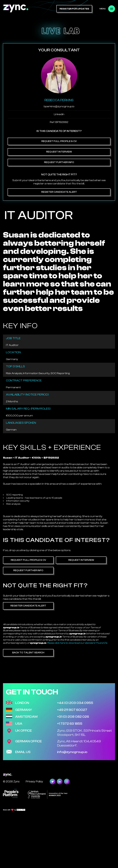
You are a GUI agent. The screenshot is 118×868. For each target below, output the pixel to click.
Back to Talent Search (28, 653)
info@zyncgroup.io (72, 752)
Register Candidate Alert (59, 192)
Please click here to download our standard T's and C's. (77, 643)
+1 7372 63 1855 (70, 724)
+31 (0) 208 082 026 (73, 717)
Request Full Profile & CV (59, 141)
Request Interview (59, 152)
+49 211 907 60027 (72, 710)
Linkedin (59, 114)
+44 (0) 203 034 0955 (75, 703)
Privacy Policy (34, 781)
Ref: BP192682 (59, 122)
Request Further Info (59, 162)
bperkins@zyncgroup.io (59, 106)
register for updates (74, 9)
